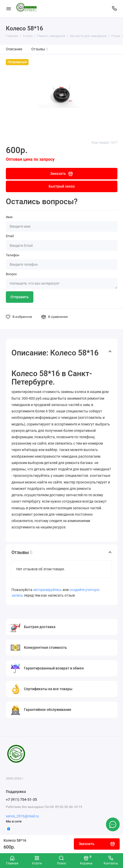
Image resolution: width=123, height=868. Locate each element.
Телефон (13, 255)
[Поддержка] (115, 9)
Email (10, 236)
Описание (14, 49)
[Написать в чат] (113, 824)
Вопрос (11, 274)
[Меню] (9, 9)
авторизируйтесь (47, 590)
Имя (9, 217)
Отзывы (40, 49)
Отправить (20, 297)
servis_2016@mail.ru (22, 816)
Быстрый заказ (62, 186)
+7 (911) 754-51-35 (21, 800)
